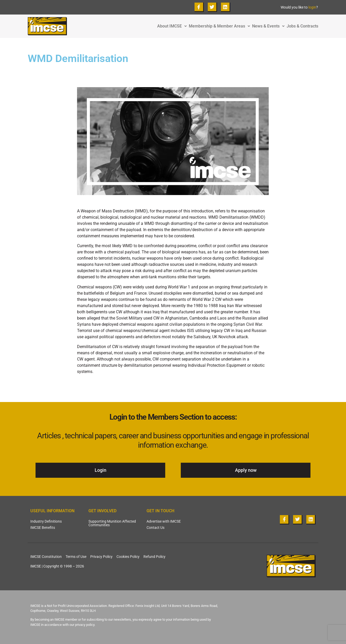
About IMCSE (173, 26)
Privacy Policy (101, 557)
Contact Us (155, 528)
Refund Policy (154, 557)
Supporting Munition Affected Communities (112, 523)
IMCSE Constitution (46, 557)
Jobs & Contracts (302, 26)
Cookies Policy (128, 557)
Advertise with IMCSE (164, 521)
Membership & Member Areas (220, 26)
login (312, 7)
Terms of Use (76, 557)
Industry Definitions (46, 521)
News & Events (269, 26)
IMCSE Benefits (43, 528)
